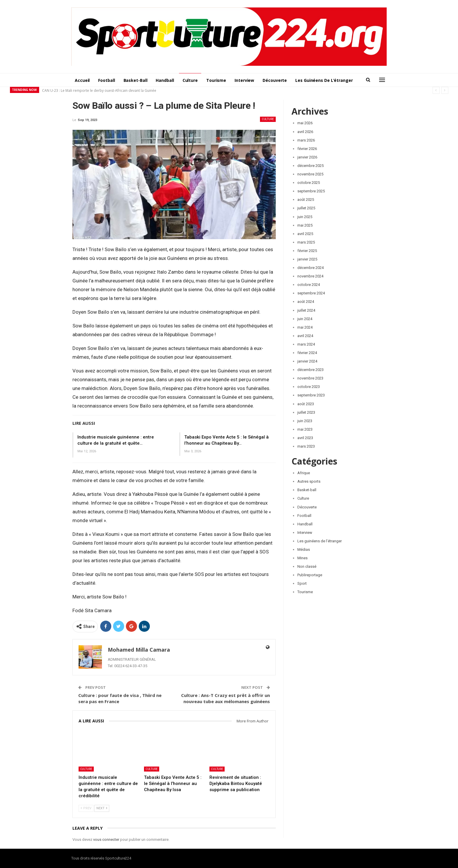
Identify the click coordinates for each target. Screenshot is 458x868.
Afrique (304, 473)
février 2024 (307, 353)
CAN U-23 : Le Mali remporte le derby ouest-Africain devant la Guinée (99, 90)
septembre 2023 (311, 395)
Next (102, 808)
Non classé (307, 566)
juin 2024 (305, 319)
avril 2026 (305, 132)
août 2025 (306, 200)
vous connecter (106, 839)
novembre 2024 (310, 276)
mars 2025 (306, 242)
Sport (302, 583)
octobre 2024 (309, 285)
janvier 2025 (307, 259)
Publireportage (310, 575)
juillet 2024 (306, 310)
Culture (190, 80)
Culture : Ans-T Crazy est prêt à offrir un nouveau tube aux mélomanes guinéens (225, 698)
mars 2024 (306, 344)
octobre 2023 (309, 387)
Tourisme (216, 80)
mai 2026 (305, 123)
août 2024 (306, 302)
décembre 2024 (310, 268)
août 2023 (306, 404)
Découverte (275, 80)
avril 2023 (305, 438)
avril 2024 (305, 336)
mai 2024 (305, 327)
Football (106, 80)
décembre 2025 (310, 166)
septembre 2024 (311, 293)
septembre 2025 (311, 191)
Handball (165, 80)
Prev (86, 808)
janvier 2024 (307, 361)
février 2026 (307, 149)
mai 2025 (305, 225)
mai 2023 (305, 429)
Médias (304, 549)
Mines (302, 558)
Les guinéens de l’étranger (320, 541)
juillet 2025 (306, 208)
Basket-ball (136, 80)
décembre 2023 (310, 370)
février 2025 (307, 251)
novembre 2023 (310, 378)
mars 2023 (306, 446)
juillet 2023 (306, 412)
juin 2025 (305, 217)
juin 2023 (305, 421)
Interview (244, 80)
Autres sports (309, 481)
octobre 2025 (309, 183)
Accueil (82, 80)
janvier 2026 (307, 157)
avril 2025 (305, 234)
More (301, 80)
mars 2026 (306, 140)
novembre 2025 (310, 174)
